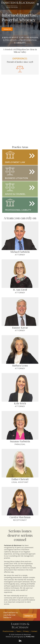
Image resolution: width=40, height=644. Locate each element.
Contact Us (7, 29)
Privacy (26, 631)
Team (18, 631)
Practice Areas (8, 631)
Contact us (30, 616)
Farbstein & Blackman (18, 3)
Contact (34, 631)
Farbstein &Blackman (20, 626)
